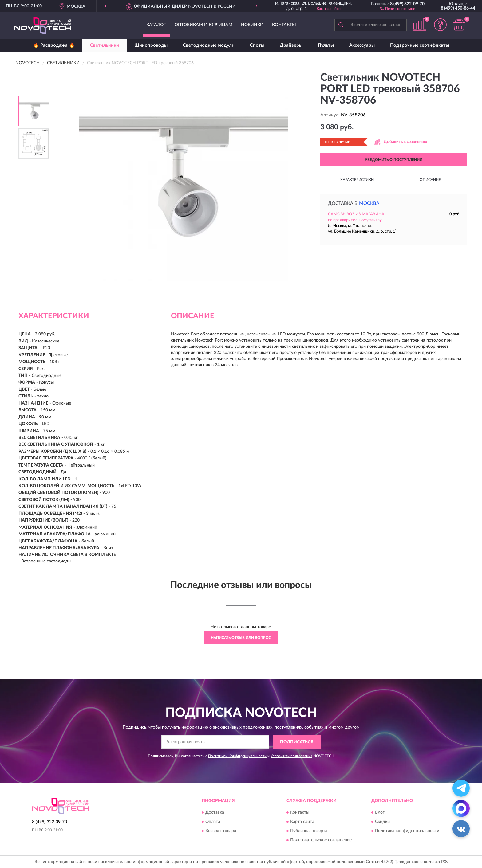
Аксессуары (362, 45)
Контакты (284, 25)
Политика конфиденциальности (407, 831)
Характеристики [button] (357, 180)
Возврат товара (221, 831)
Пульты (326, 45)
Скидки (382, 822)
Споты (257, 45)
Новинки (252, 25)
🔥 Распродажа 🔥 (54, 45)
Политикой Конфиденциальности (237, 756)
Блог (380, 813)
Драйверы (291, 45)
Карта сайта (302, 822)
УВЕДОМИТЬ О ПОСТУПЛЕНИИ (394, 160)
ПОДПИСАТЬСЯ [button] (297, 742)
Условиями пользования (291, 756)
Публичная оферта (309, 831)
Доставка (215, 813)
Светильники (105, 45)
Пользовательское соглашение (321, 840)
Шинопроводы (151, 45)
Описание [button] (430, 180)
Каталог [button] (156, 25)
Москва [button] (369, 203)
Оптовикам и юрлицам (203, 25)
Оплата (213, 822)
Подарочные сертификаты (420, 45)
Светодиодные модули (209, 45)
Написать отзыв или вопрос (241, 638)
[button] (398, 8)
